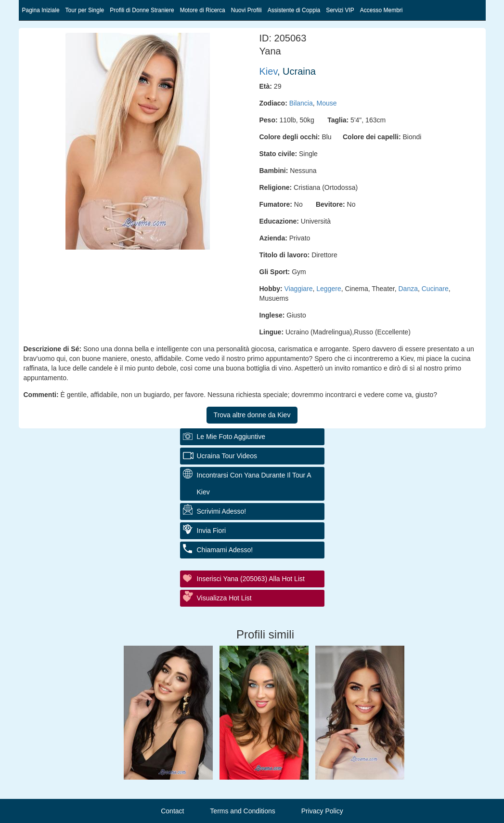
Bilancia (301, 103)
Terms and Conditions (242, 811)
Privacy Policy (322, 811)
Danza (408, 289)
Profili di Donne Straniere (142, 10)
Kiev (268, 71)
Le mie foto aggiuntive (231, 437)
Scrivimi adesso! (222, 511)
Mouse (327, 103)
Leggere (329, 289)
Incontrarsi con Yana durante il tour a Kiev (254, 484)
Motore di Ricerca (203, 10)
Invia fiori (212, 531)
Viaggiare (299, 289)
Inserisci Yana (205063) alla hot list (251, 579)
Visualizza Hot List (224, 598)
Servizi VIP (340, 10)
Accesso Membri (381, 10)
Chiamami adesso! (225, 550)
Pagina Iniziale (41, 10)
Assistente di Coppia (294, 10)
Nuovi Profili (246, 10)
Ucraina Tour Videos (227, 456)
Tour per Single (85, 10)
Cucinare (435, 289)
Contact (172, 811)
